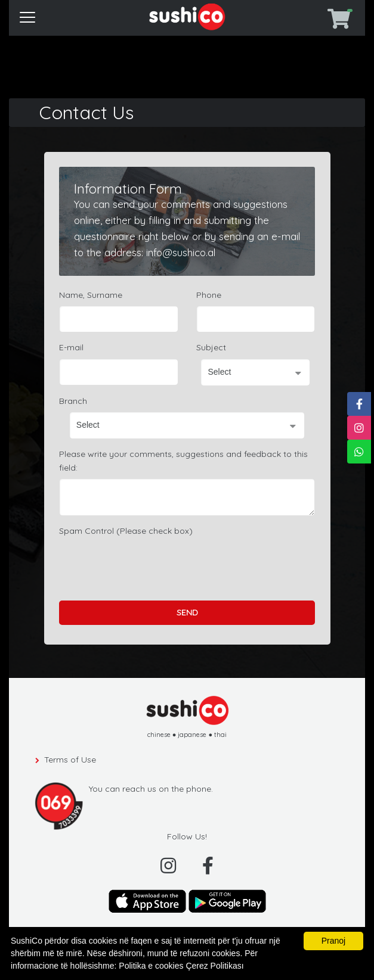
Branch (73, 401)
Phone (209, 295)
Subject (211, 347)
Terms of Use (70, 760)
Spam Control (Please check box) (126, 531)
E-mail (71, 347)
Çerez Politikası (214, 966)
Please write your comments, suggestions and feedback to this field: (183, 461)
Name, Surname (91, 295)
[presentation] (150, 565)
